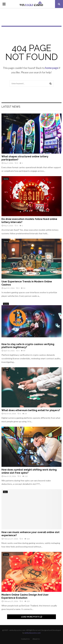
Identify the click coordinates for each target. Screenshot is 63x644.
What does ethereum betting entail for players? (31, 410)
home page (52, 68)
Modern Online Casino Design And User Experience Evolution (25, 596)
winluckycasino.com (33, 633)
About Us (36, 639)
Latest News (11, 107)
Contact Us (25, 639)
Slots (5, 492)
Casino (6, 116)
